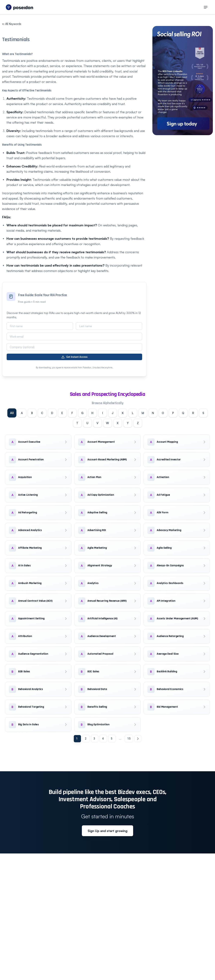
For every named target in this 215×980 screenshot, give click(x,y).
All (12, 413)
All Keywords (12, 24)
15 (129, 739)
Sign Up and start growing (107, 831)
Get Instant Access (74, 357)
